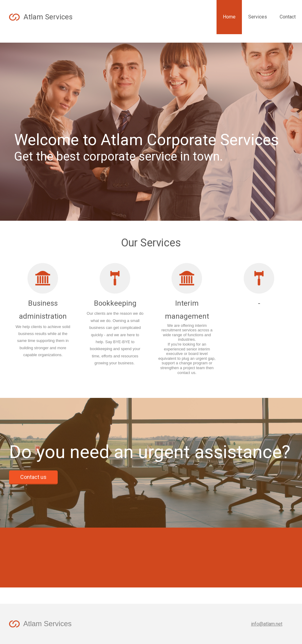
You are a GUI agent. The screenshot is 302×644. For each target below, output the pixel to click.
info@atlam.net (267, 624)
